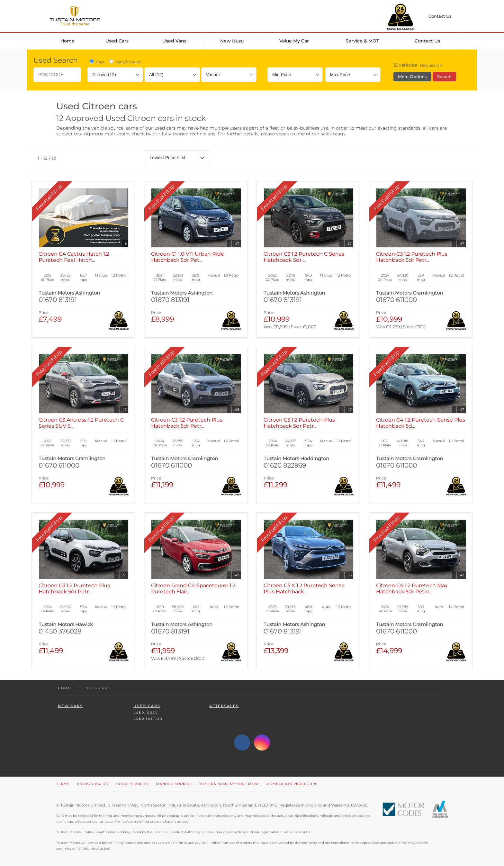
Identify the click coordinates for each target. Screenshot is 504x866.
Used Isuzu (146, 712)
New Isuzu (232, 41)
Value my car (294, 41)
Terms (63, 784)
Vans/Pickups (125, 62)
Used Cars (117, 41)
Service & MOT (362, 41)
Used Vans (174, 41)
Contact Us (427, 41)
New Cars (70, 706)
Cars (96, 62)
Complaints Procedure (292, 784)
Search (444, 77)
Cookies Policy (132, 784)
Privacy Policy (93, 784)
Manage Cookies (174, 784)
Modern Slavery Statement (229, 784)
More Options (412, 77)
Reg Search (431, 65)
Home (67, 41)
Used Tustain (148, 719)
